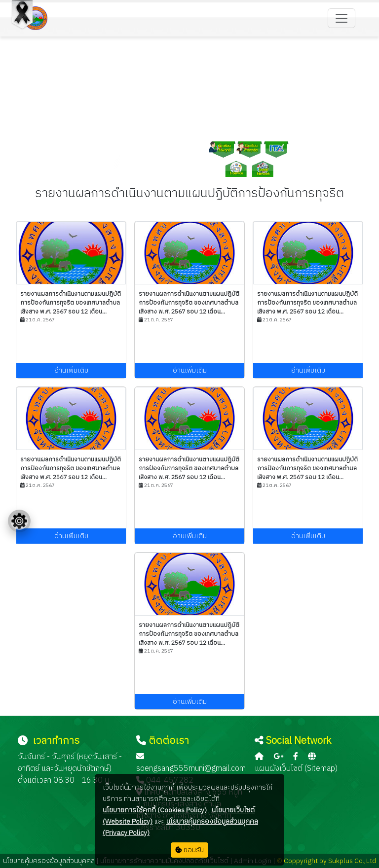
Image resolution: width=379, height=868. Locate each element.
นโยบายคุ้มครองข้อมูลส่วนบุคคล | (51, 861)
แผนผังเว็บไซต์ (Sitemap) (296, 769)
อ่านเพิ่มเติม (71, 370)
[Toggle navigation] (341, 18)
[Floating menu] (19, 521)
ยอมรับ (189, 850)
